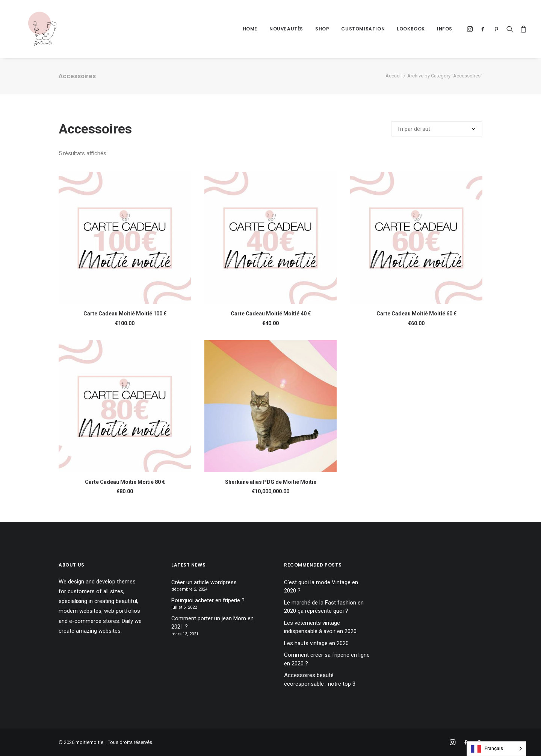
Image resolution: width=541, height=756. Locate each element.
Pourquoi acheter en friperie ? (208, 600)
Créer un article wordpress (204, 582)
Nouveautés (286, 29)
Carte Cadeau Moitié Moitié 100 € (125, 314)
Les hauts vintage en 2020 (316, 643)
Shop (322, 29)
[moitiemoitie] (34, 29)
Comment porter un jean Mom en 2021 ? (212, 623)
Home (250, 29)
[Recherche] (510, 29)
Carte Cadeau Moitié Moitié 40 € (271, 314)
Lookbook (411, 29)
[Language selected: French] (496, 749)
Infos (445, 29)
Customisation (363, 29)
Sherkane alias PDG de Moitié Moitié (271, 482)
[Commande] (437, 129)
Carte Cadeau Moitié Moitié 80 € (125, 482)
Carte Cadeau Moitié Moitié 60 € (416, 314)
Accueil (394, 76)
